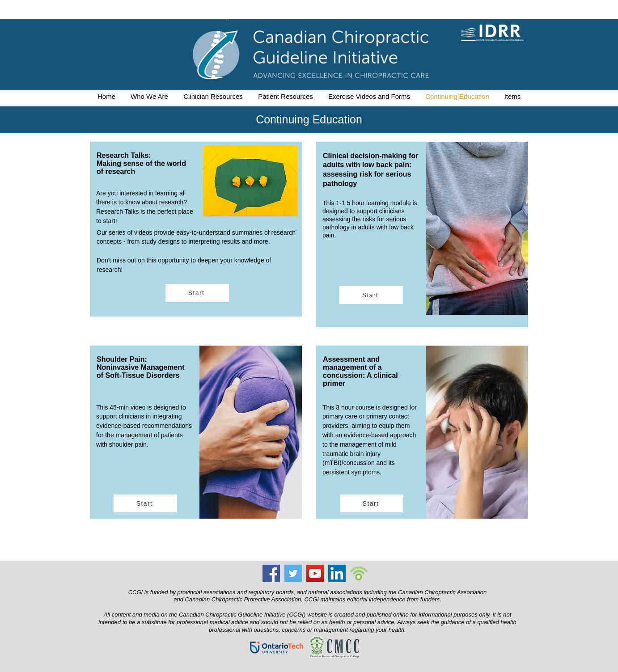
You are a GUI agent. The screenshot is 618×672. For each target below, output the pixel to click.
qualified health (497, 622)
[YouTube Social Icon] (315, 573)
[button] (149, 96)
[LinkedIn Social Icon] (337, 573)
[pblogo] (359, 573)
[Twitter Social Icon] (293, 573)
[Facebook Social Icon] (271, 573)
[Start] (197, 293)
